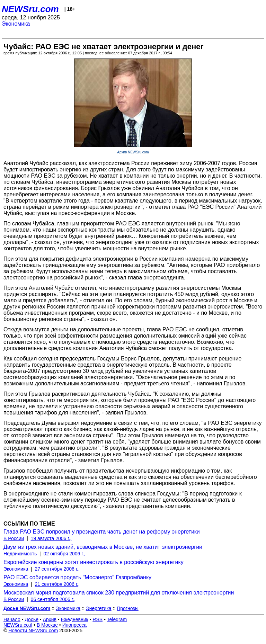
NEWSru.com (30, 9)
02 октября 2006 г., (65, 554)
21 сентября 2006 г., (57, 584)
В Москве (47, 625)
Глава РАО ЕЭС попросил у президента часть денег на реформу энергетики (102, 532)
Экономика (16, 24)
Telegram (117, 619)
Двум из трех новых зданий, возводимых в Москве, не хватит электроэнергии (103, 547)
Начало (12, 619)
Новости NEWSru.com (33, 630)
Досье (32, 619)
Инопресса (75, 625)
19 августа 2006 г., (51, 538)
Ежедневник (75, 619)
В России (14, 538)
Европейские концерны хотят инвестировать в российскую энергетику (94, 562)
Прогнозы (128, 608)
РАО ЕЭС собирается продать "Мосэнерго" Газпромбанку (77, 577)
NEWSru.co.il (18, 625)
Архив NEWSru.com (133, 152)
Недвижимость (20, 554)
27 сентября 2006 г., (57, 569)
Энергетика (99, 608)
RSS (97, 619)
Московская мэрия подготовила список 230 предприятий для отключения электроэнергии (119, 593)
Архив (50, 619)
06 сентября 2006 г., (53, 599)
